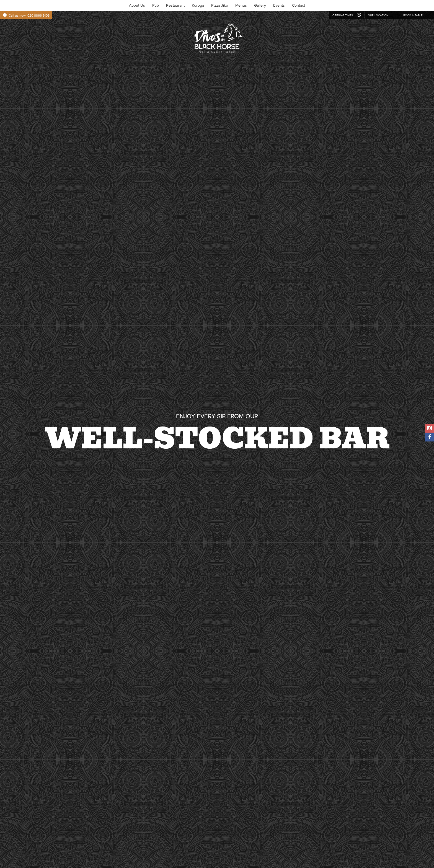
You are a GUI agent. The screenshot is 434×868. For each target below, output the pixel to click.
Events (279, 5)
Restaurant (175, 5)
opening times (343, 15)
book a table (413, 15)
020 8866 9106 (38, 15)
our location (378, 15)
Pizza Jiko (220, 5)
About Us (137, 5)
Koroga (198, 5)
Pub (156, 5)
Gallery (260, 5)
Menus (241, 5)
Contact (299, 5)
